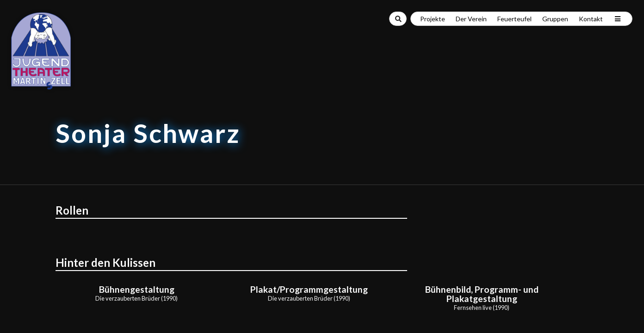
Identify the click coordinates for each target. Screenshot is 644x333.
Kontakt (591, 19)
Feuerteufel (514, 19)
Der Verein (471, 19)
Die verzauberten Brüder (128, 298)
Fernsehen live (473, 308)
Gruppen (555, 19)
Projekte (433, 19)
